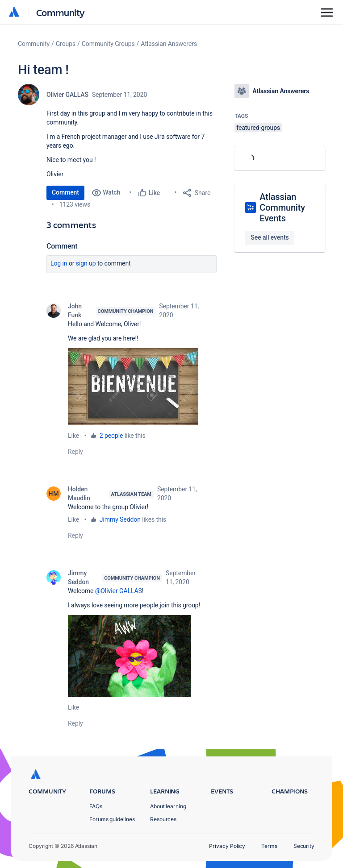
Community (61, 12)
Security (304, 846)
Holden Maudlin (79, 494)
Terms (269, 846)
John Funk (75, 311)
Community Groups (108, 44)
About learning (168, 806)
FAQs (96, 806)
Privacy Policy (227, 846)
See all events (270, 237)
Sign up (86, 263)
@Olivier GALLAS (119, 591)
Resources (163, 819)
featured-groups (258, 128)
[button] (133, 387)
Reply (75, 452)
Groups (66, 44)
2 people (111, 436)
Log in (59, 263)
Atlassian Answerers (169, 44)
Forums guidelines (112, 819)
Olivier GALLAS (67, 95)
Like (73, 436)
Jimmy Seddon (120, 519)
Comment (65, 192)
